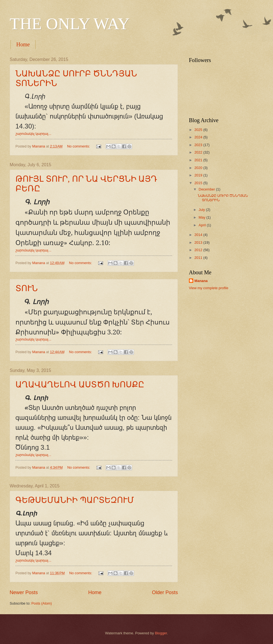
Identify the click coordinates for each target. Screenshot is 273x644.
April (203, 225)
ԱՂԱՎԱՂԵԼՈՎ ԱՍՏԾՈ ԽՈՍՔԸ (80, 384)
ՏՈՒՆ (27, 288)
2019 (199, 175)
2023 (199, 145)
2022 (199, 152)
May (202, 217)
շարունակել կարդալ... (33, 134)
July (202, 210)
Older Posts (165, 592)
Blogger (161, 633)
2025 (199, 130)
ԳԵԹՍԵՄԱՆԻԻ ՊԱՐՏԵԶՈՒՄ (75, 500)
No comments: (79, 146)
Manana (201, 281)
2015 (199, 183)
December (207, 189)
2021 (199, 160)
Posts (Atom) (42, 603)
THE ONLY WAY (70, 24)
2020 (199, 168)
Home (23, 44)
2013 (199, 242)
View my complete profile (209, 288)
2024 (199, 137)
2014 (199, 235)
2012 (199, 250)
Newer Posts (24, 592)
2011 (199, 258)
